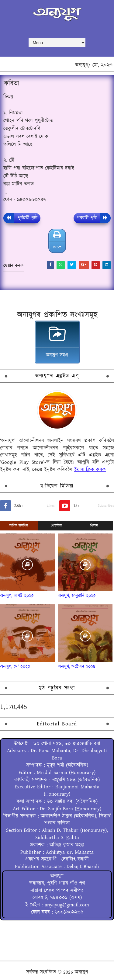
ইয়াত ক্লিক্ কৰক (90, 470)
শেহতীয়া (56, 526)
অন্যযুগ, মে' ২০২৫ (15, 667)
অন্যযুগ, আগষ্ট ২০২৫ (17, 596)
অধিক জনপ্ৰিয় (19, 526)
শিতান (94, 526)
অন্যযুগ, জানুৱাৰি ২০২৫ (77, 596)
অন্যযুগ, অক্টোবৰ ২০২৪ (77, 667)
